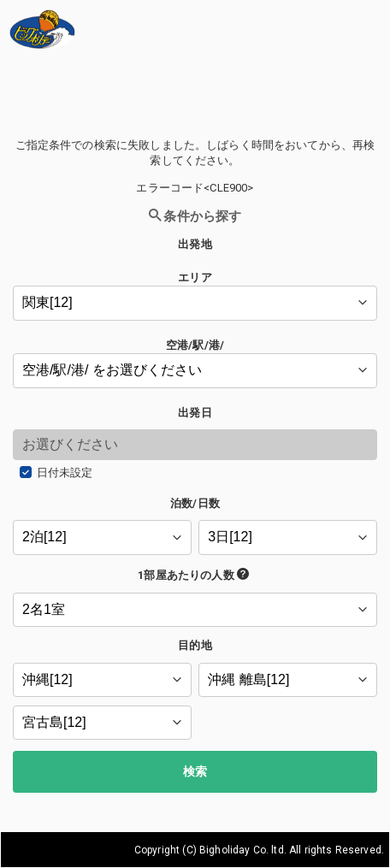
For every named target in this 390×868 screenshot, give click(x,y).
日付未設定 (65, 472)
